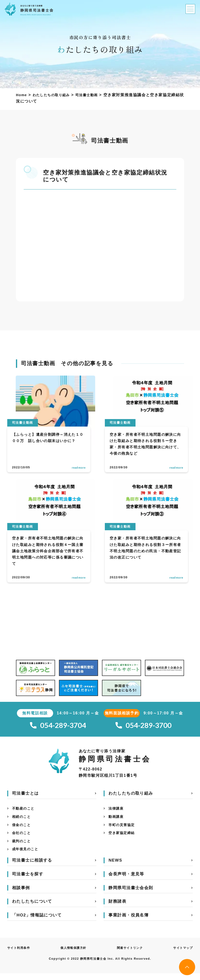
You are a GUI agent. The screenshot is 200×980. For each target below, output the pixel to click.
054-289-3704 (58, 726)
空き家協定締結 (123, 838)
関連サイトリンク (130, 954)
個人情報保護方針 (74, 954)
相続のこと (23, 820)
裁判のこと (23, 846)
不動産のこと (25, 811)
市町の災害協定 (123, 829)
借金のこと (23, 829)
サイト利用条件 (20, 954)
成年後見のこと (27, 855)
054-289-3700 (143, 726)
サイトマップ (181, 954)
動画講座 (117, 820)
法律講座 (117, 811)
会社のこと (23, 838)
